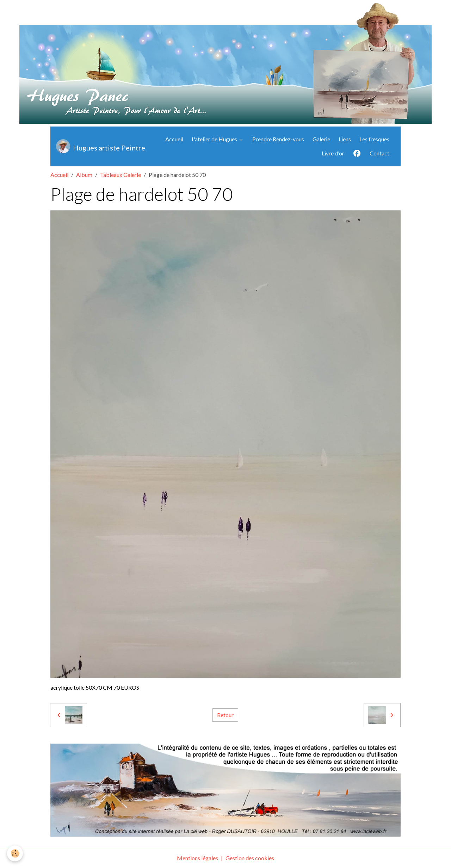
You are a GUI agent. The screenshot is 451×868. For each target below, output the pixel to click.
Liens (345, 139)
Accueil (174, 139)
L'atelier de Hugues (215, 139)
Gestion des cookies (250, 858)
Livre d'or (333, 153)
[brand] (94, 146)
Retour (225, 715)
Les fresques (374, 139)
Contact (379, 153)
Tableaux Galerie (121, 175)
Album (84, 175)
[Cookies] (15, 853)
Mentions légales (197, 858)
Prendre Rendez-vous (278, 139)
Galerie (321, 139)
